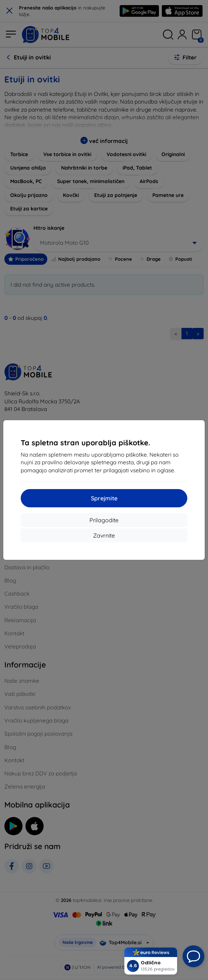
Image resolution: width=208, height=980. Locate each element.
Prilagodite (104, 520)
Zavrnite (104, 535)
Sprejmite (104, 498)
